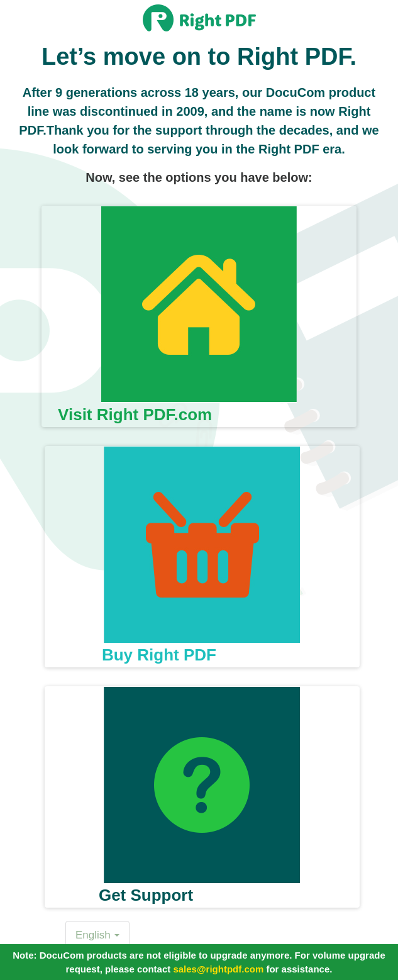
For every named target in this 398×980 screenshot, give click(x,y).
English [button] (97, 935)
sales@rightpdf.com (218, 969)
